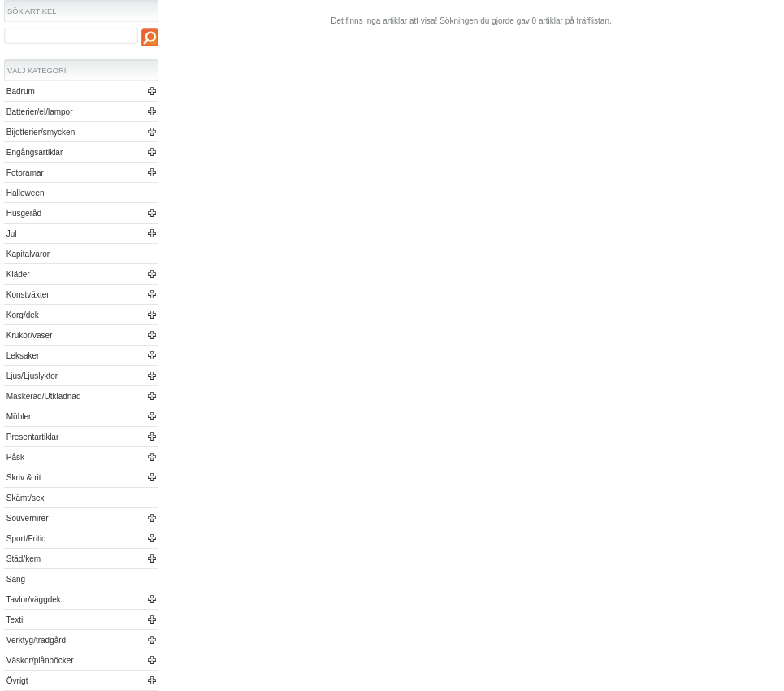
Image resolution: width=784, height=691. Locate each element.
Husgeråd (23, 213)
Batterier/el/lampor (38, 112)
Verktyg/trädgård (35, 640)
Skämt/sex (24, 498)
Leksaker (22, 356)
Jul (11, 234)
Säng (15, 579)
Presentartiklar (31, 437)
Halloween (24, 193)
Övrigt (16, 681)
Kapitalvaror (27, 254)
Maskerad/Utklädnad (43, 396)
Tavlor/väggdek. (34, 600)
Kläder (17, 274)
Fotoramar (24, 173)
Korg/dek (22, 315)
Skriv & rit (23, 478)
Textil (14, 620)
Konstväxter (27, 295)
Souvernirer (26, 518)
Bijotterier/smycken (39, 132)
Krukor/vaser (28, 335)
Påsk (14, 457)
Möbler (17, 417)
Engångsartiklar (33, 152)
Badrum (19, 91)
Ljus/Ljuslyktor (31, 376)
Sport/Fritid (25, 539)
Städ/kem (22, 559)
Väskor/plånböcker (39, 661)
